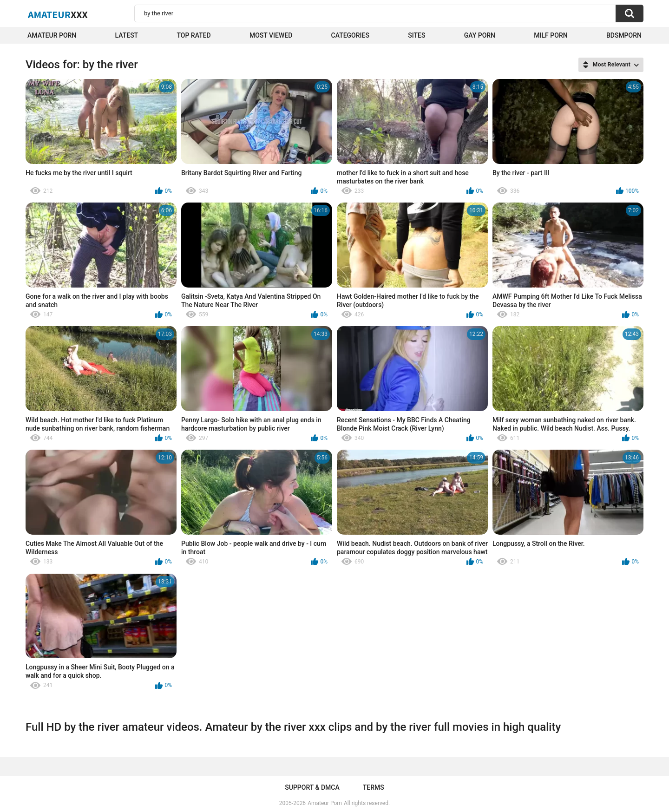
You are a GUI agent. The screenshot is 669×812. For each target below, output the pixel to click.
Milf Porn (551, 35)
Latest (127, 35)
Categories (350, 35)
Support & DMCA (312, 787)
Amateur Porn (52, 35)
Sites (416, 35)
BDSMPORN (624, 35)
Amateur (58, 14)
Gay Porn (480, 35)
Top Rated (193, 35)
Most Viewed (271, 35)
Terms (374, 787)
